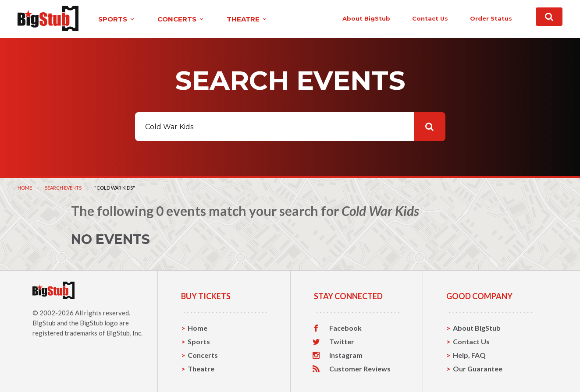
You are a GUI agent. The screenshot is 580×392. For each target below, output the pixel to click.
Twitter (342, 342)
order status (491, 18)
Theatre (201, 369)
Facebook (345, 328)
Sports (199, 341)
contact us (430, 18)
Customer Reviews (360, 369)
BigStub (44, 323)
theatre (247, 19)
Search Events (63, 188)
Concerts (203, 355)
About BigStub (366, 18)
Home (25, 188)
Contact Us (471, 341)
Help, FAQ (469, 355)
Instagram (346, 355)
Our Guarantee (478, 369)
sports (117, 19)
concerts (181, 19)
